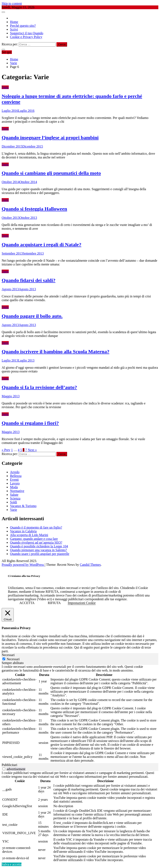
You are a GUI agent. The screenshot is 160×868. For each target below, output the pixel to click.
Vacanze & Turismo (23, 506)
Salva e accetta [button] (12, 864)
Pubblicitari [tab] (9, 765)
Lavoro (15, 483)
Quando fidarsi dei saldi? (29, 280)
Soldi (14, 502)
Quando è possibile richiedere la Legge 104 (39, 546)
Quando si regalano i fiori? (30, 423)
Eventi (14, 480)
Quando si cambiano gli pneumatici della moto (51, 173)
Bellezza (16, 476)
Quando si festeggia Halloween (34, 209)
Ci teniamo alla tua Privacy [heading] (24, 576)
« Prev (6, 450)
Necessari (13, 659)
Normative (17, 491)
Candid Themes (90, 565)
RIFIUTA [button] (54, 603)
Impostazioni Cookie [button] (82, 603)
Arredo (15, 472)
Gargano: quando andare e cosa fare (34, 539)
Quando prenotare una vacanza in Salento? (38, 550)
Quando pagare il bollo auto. (32, 316)
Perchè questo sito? (23, 26)
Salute (14, 495)
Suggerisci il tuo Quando (27, 33)
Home (14, 22)
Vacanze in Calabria (23, 531)
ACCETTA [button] (27, 603)
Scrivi (14, 29)
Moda (14, 487)
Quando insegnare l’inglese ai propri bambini (50, 138)
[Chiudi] (8, 615)
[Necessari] (4, 659)
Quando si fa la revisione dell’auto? (39, 387)
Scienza (15, 498)
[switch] (4, 769)
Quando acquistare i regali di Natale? (41, 245)
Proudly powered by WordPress (23, 565)
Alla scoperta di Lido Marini (29, 535)
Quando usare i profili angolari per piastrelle (40, 554)
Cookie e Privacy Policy (26, 37)
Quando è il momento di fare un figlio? (36, 527)
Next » (32, 450)
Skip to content (12, 3)
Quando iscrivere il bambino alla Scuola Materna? (56, 352)
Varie (5, 87)
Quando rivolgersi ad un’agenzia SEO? (36, 542)
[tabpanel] (80, 714)
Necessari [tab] (8, 655)
